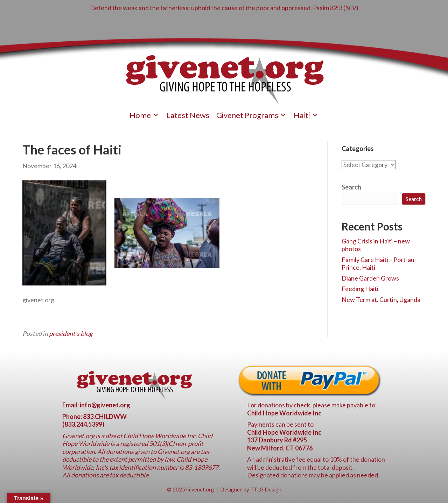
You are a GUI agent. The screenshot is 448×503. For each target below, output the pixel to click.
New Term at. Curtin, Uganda (381, 299)
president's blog (71, 333)
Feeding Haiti (360, 289)
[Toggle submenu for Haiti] (315, 115)
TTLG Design (266, 489)
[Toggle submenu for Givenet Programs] (283, 115)
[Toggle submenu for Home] (156, 115)
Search (351, 187)
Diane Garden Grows (370, 278)
